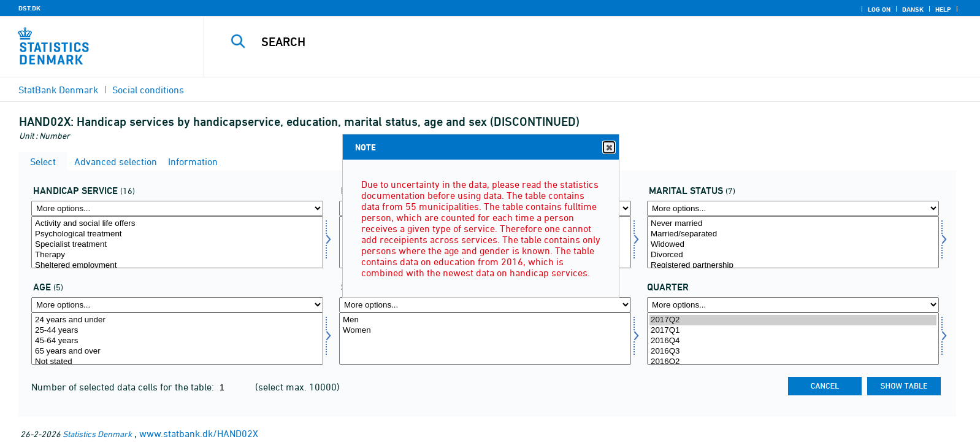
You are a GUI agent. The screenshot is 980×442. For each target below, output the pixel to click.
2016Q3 (793, 351)
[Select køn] (485, 339)
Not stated (177, 362)
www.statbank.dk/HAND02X (199, 433)
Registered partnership (793, 266)
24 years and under (177, 320)
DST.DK (29, 8)
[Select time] (793, 339)
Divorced (793, 255)
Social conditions (148, 90)
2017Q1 (793, 331)
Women (485, 331)
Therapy (177, 255)
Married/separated (793, 234)
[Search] (562, 42)
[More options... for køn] (485, 305)
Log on (879, 9)
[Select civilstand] (793, 242)
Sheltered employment (177, 266)
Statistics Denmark (97, 434)
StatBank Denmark (58, 90)
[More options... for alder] (177, 305)
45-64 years (177, 341)
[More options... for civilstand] (793, 208)
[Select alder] (177, 339)
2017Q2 (793, 320)
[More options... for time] (793, 305)
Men (485, 320)
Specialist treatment (177, 245)
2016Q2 (793, 362)
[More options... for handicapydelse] (177, 208)
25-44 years (177, 331)
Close (608, 148)
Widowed (793, 245)
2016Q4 (793, 341)
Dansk (913, 9)
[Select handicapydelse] (177, 242)
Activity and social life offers (177, 224)
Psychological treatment (177, 234)
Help (943, 9)
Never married (793, 224)
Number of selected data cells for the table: (124, 387)
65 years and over (177, 351)
